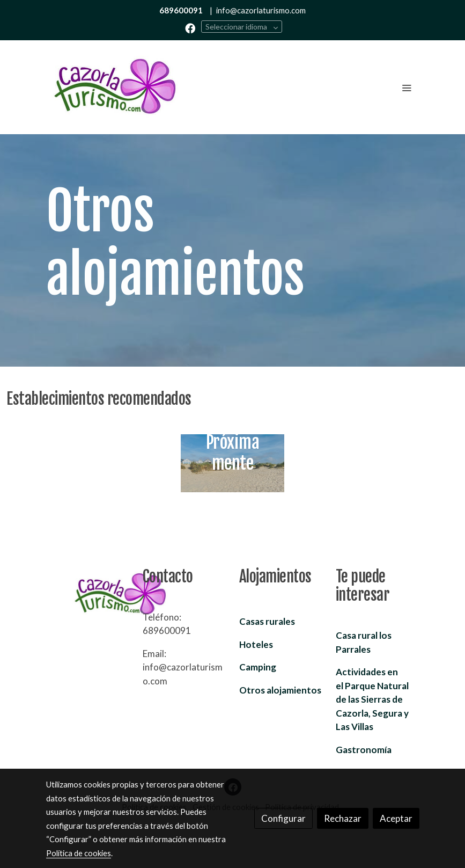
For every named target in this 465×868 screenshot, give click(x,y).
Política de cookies (79, 853)
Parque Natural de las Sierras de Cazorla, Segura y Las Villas (372, 699)
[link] (115, 87)
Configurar (283, 818)
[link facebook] (190, 28)
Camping (258, 667)
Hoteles (256, 644)
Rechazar (343, 818)
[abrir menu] (407, 87)
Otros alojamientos (280, 690)
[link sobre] (88, 595)
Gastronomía (364, 750)
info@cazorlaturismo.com (261, 10)
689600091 (181, 10)
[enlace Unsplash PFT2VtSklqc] (232, 462)
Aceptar (396, 818)
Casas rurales (267, 621)
